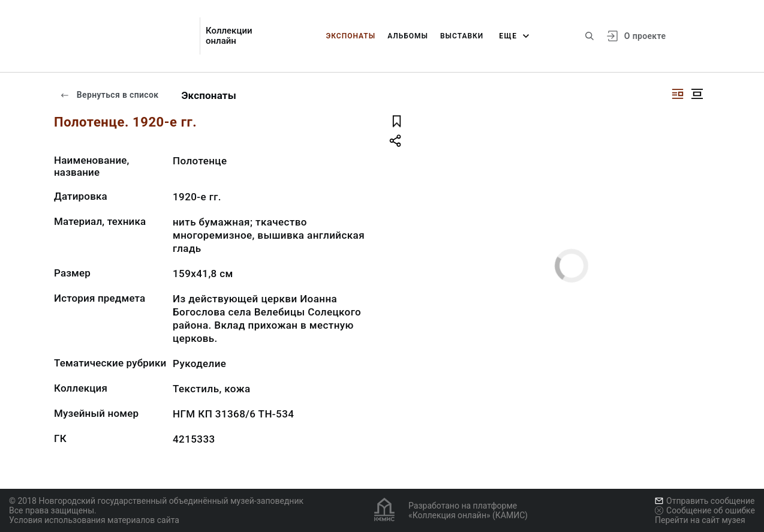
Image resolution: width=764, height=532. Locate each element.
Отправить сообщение (705, 501)
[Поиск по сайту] (589, 36)
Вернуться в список (109, 95)
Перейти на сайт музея (700, 520)
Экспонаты (351, 36)
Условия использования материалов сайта (94, 520)
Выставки (462, 36)
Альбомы (408, 36)
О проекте (645, 36)
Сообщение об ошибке (705, 510)
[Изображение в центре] (697, 94)
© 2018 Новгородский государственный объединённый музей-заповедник (156, 501)
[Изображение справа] (678, 94)
